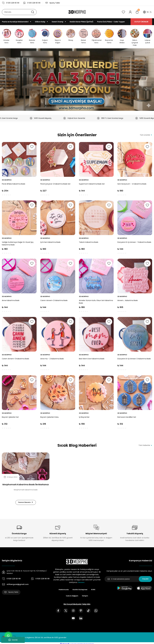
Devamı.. (82, 584)
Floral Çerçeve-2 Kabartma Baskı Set (55, 185)
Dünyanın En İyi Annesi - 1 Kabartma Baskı (134, 243)
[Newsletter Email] (128, 581)
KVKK (94, 591)
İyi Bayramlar (84, 418)
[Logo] (77, 12)
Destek (13, 640)
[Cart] (136, 12)
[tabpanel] (26, 480)
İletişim (85, 598)
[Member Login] (129, 12)
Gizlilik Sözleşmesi (80, 591)
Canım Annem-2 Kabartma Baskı (54, 301)
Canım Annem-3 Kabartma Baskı (15, 360)
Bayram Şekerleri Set (10, 418)
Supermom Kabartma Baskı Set (92, 185)
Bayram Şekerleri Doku (50, 418)
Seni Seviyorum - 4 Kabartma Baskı (132, 185)
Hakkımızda (63, 591)
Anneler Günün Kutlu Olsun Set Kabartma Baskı (96, 302)
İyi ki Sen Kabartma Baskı (50, 243)
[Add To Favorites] (32, 148)
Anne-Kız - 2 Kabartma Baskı (52, 360)
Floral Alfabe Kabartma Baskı (14, 185)
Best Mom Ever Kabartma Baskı (92, 360)
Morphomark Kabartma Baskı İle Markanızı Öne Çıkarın (26, 485)
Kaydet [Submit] (145, 581)
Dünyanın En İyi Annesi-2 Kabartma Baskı (134, 360)
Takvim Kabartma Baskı (89, 243)
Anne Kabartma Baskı (11, 301)
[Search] (19, 12)
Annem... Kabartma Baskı (128, 301)
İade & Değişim (72, 598)
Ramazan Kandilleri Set (127, 418)
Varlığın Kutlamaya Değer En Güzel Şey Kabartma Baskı (18, 244)
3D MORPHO (7, 181)
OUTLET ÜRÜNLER (141, 22)
